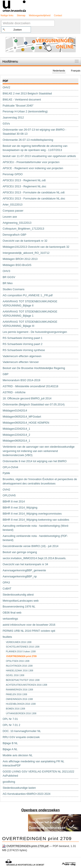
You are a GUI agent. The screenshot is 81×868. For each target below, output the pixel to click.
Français (76, 71)
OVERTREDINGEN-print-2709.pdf (26, 846)
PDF (5, 81)
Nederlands (59, 71)
